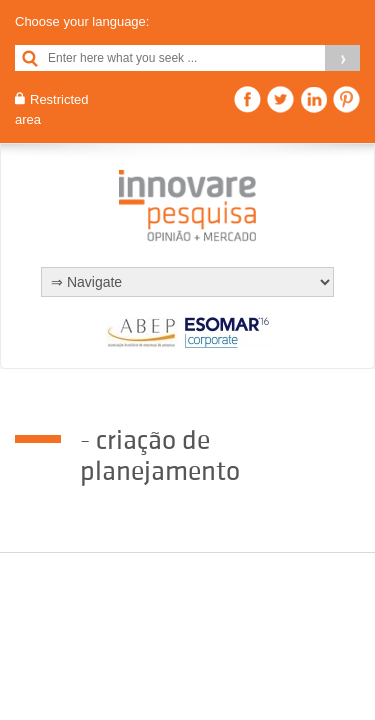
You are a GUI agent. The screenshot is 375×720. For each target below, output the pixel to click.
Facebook (247, 99)
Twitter (280, 99)
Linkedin (313, 99)
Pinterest (346, 99)
